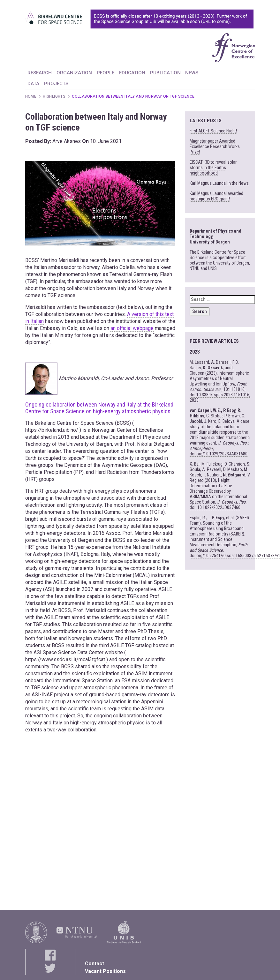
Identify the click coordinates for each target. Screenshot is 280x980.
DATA (33, 84)
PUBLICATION (165, 73)
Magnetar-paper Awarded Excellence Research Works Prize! (215, 146)
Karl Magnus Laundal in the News (219, 183)
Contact (95, 964)
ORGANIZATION (74, 73)
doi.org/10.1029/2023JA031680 (219, 454)
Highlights (54, 96)
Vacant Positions (105, 971)
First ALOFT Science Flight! (213, 131)
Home (31, 96)
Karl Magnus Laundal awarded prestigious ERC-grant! (216, 196)
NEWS (192, 73)
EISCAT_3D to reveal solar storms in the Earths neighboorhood (213, 168)
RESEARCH (40, 73)
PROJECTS (56, 84)
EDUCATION (132, 73)
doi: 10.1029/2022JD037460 (215, 507)
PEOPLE (106, 73)
